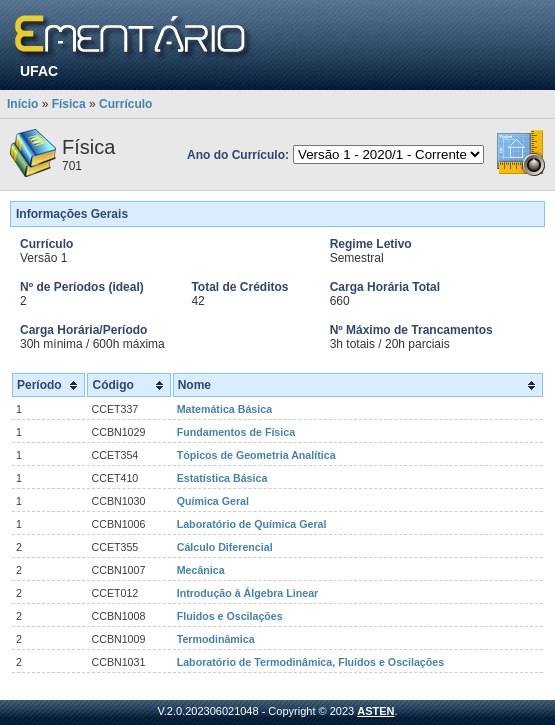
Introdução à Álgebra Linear (248, 593)
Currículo (125, 104)
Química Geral (213, 501)
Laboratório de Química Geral (252, 524)
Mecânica (201, 570)
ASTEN (375, 711)
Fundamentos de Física (236, 432)
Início (22, 104)
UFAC (39, 71)
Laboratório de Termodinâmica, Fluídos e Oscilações (310, 662)
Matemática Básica (224, 409)
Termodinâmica (216, 639)
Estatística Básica (222, 478)
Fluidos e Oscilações (230, 616)
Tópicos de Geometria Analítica (256, 455)
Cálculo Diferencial (225, 547)
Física (69, 104)
